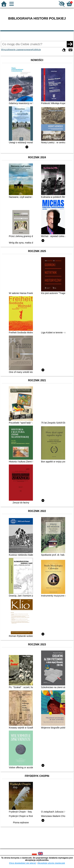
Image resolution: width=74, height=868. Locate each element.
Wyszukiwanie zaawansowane (17, 50)
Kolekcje (36, 50)
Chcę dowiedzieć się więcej (22, 863)
